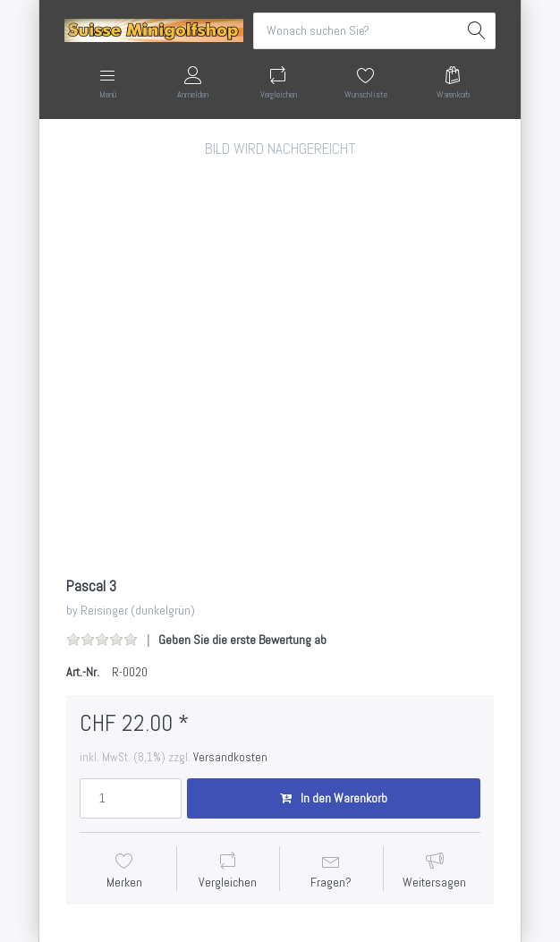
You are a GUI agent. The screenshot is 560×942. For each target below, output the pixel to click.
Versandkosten (230, 757)
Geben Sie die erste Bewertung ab (242, 640)
